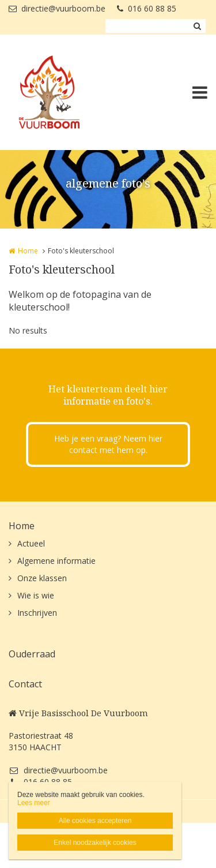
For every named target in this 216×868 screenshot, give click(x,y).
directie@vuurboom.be (57, 8)
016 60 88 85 (147, 8)
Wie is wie (36, 595)
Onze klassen (42, 578)
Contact (25, 684)
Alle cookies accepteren (95, 821)
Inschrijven (37, 613)
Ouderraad (32, 654)
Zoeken (197, 26)
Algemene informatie (56, 561)
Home (28, 251)
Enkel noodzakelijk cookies (95, 843)
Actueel (31, 543)
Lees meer (34, 803)
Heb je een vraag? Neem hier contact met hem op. (108, 444)
